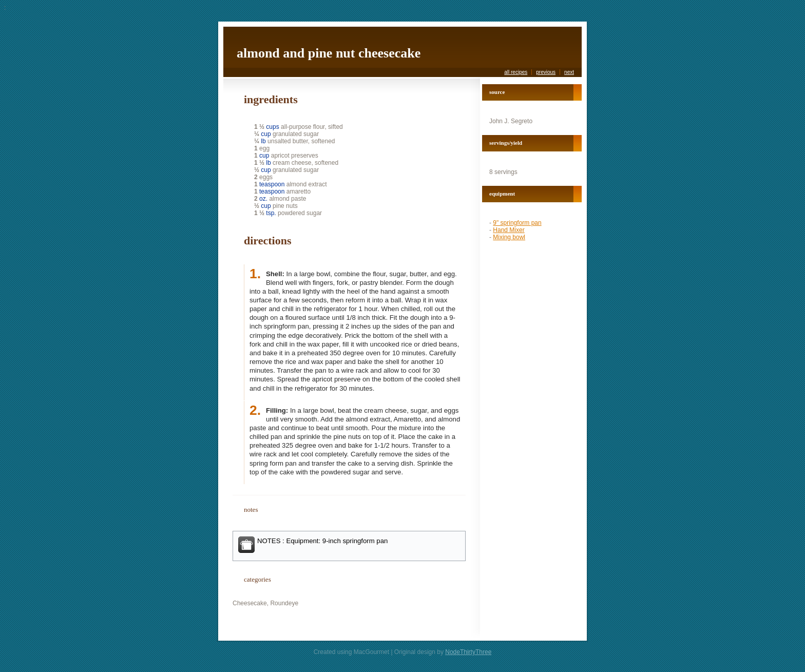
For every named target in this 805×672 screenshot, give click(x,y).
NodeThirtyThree (468, 652)
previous (546, 72)
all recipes (516, 72)
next (569, 72)
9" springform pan (517, 223)
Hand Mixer (509, 230)
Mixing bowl (509, 237)
